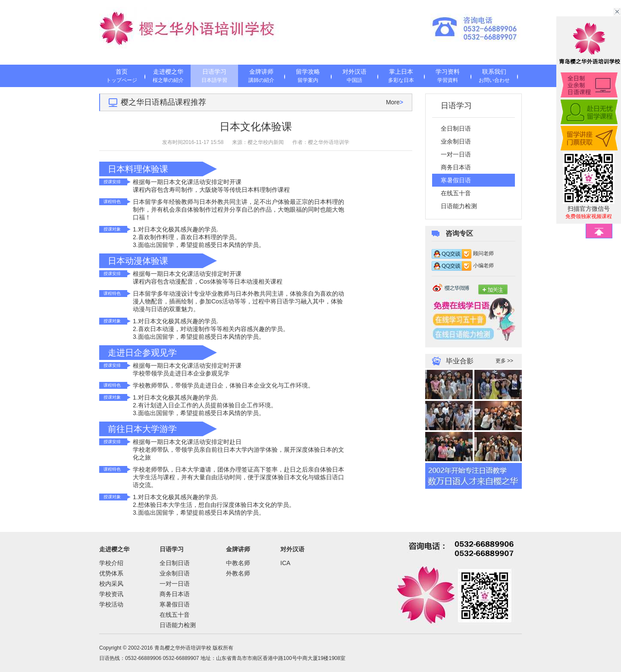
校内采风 (111, 584)
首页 (122, 76)
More (395, 102)
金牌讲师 (261, 76)
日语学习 (214, 76)
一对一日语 (456, 154)
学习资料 (448, 76)
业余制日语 (456, 141)
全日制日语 (456, 128)
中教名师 (238, 563)
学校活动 (111, 604)
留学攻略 (308, 76)
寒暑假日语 (175, 604)
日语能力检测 (459, 206)
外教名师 (238, 573)
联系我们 (494, 76)
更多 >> (504, 361)
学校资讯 (111, 594)
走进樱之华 (168, 76)
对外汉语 (354, 76)
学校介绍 (111, 563)
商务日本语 (456, 167)
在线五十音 (456, 193)
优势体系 (111, 573)
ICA (285, 563)
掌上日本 (401, 76)
